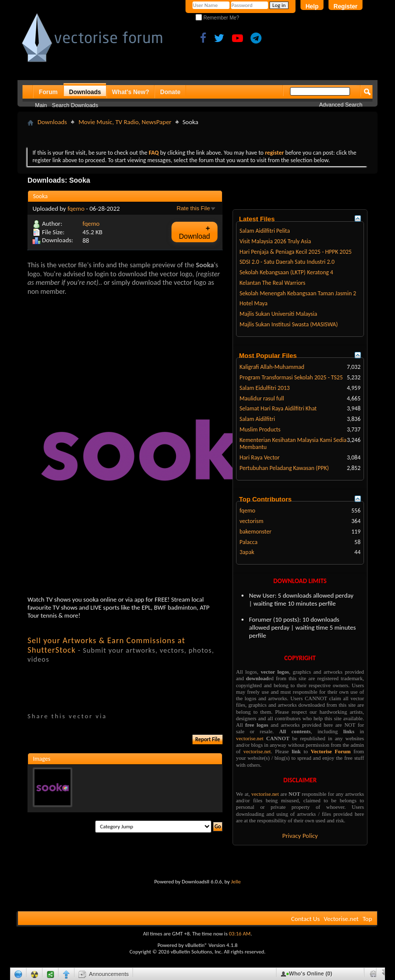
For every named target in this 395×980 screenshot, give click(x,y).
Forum (48, 92)
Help (312, 7)
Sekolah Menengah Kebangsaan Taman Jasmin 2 (298, 293)
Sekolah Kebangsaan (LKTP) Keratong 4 (286, 272)
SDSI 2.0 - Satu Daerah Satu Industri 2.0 (287, 262)
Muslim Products (260, 429)
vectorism (251, 521)
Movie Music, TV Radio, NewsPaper (125, 122)
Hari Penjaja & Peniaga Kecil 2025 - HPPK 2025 (295, 252)
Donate (170, 92)
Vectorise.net (341, 919)
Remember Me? (217, 18)
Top (367, 919)
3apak (247, 552)
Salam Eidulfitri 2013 (264, 388)
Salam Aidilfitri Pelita (265, 231)
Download (194, 232)
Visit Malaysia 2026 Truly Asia (275, 241)
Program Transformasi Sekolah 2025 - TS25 (291, 377)
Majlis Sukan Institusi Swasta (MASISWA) (289, 324)
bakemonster (255, 532)
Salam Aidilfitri (257, 419)
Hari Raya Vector (259, 457)
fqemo (76, 208)
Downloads (85, 92)
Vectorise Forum (331, 751)
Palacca (248, 542)
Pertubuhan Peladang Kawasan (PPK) (284, 468)
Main (41, 105)
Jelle (236, 882)
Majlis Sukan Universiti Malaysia (278, 314)
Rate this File (193, 208)
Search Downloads (75, 105)
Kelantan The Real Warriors (272, 283)
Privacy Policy (300, 836)
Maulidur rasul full (262, 398)
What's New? (130, 92)
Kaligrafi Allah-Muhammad (272, 367)
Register (345, 7)
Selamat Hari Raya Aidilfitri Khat (278, 408)
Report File (207, 740)
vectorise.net (250, 738)
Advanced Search (341, 105)
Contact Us (305, 919)
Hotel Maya (253, 303)
